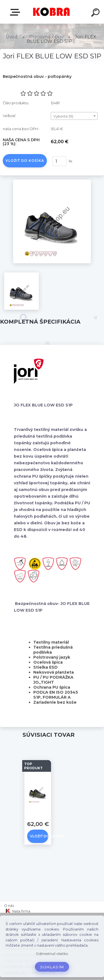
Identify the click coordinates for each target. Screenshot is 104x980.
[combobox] (74, 116)
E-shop (16, 12)
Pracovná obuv (46, 37)
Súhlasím (52, 967)
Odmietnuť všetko (52, 954)
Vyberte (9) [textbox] (63, 116)
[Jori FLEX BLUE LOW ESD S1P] (52, 182)
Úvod (12, 37)
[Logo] (51, 12)
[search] (96, 13)
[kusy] (59, 161)
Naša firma (17, 911)
